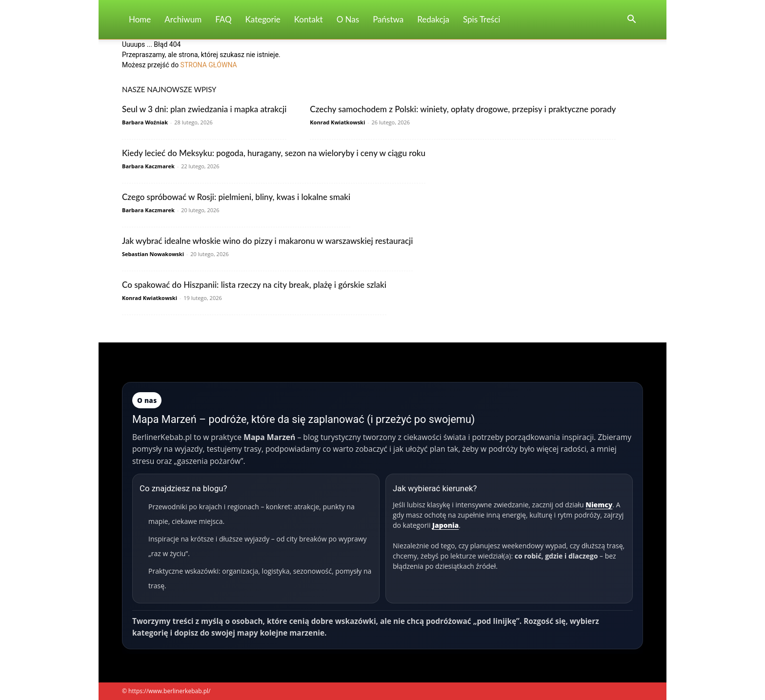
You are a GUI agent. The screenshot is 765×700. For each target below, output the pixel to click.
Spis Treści (482, 19)
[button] (631, 20)
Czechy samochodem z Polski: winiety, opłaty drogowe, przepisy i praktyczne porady (463, 109)
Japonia (445, 525)
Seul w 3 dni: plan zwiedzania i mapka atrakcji (204, 109)
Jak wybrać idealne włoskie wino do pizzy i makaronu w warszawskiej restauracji (267, 241)
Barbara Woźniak (145, 122)
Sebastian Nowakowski (153, 254)
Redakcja (433, 19)
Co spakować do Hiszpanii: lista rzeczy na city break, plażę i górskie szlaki (254, 285)
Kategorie (263, 19)
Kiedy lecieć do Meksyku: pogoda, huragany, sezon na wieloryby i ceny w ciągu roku (274, 153)
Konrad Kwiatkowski (337, 122)
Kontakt (309, 19)
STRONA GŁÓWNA (209, 65)
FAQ (223, 19)
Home (140, 19)
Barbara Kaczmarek (148, 166)
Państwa (388, 19)
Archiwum (183, 19)
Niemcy (599, 505)
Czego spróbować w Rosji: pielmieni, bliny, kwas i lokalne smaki (236, 197)
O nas (348, 19)
